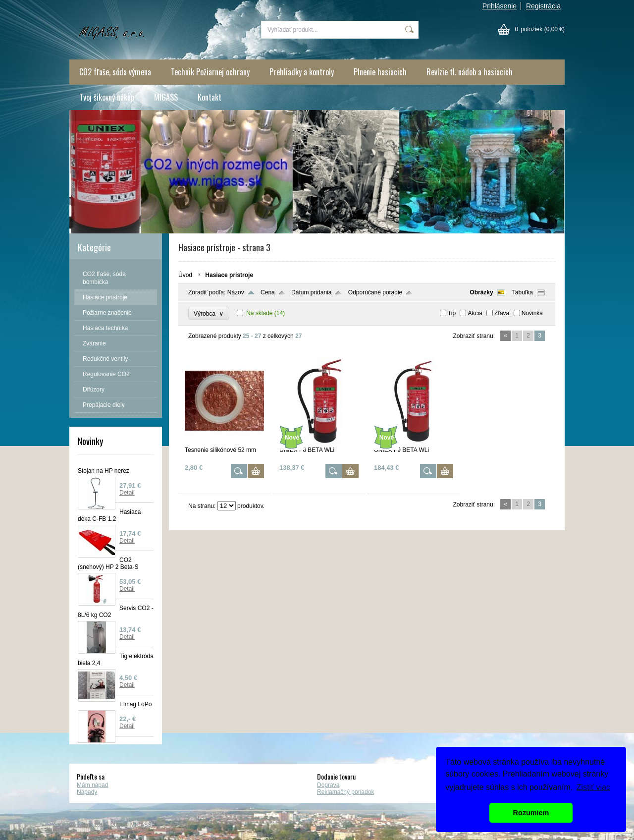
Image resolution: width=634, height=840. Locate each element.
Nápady (87, 792)
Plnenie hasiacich (380, 72)
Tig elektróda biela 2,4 (116, 660)
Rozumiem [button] (531, 813)
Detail (127, 493)
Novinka (532, 313)
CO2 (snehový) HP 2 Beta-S (108, 563)
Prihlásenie (500, 6)
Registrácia (543, 6)
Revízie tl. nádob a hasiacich (470, 72)
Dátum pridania (311, 292)
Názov (236, 292)
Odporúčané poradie (375, 292)
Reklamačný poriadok (345, 792)
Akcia (475, 313)
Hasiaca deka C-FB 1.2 (109, 515)
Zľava (502, 313)
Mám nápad (92, 785)
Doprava (328, 785)
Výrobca (209, 313)
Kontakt (210, 97)
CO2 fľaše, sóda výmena (115, 72)
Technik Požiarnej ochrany (210, 72)
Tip (452, 313)
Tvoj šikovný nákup (107, 97)
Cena (268, 292)
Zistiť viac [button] (593, 787)
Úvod (185, 275)
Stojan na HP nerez (104, 471)
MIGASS (166, 97)
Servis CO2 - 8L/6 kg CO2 (116, 612)
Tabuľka (523, 292)
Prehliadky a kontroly (302, 72)
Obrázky (481, 292)
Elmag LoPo (135, 704)
